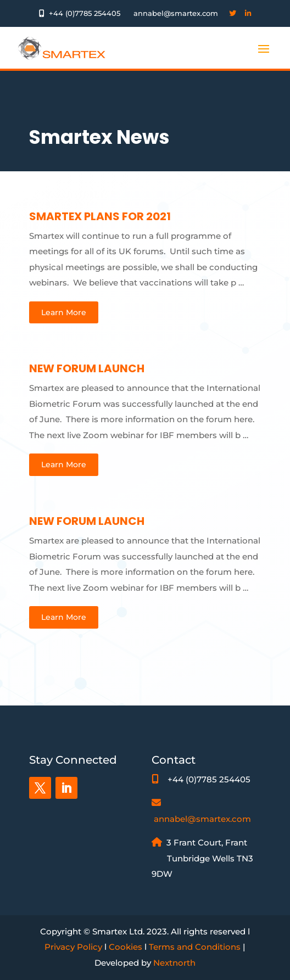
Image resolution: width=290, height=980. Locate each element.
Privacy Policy (73, 947)
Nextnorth (174, 963)
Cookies (126, 947)
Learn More (64, 312)
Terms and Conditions (195, 947)
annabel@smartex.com (202, 819)
